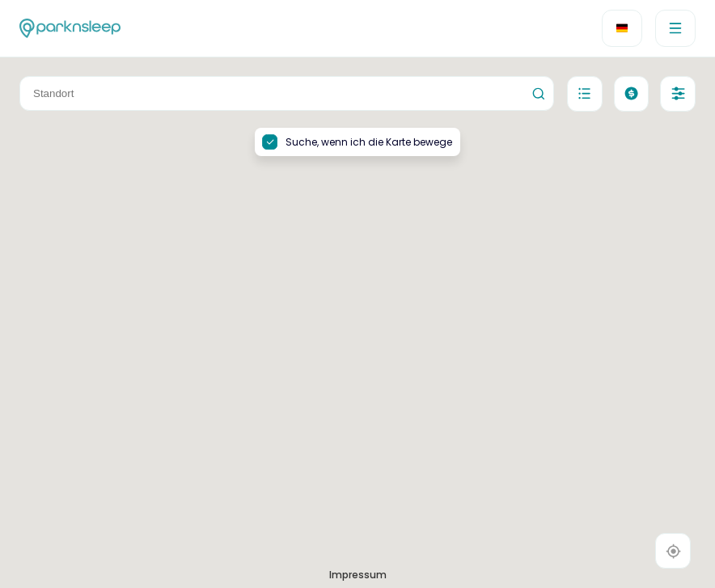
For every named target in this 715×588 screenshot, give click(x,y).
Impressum (358, 575)
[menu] (675, 28)
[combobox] (287, 93)
